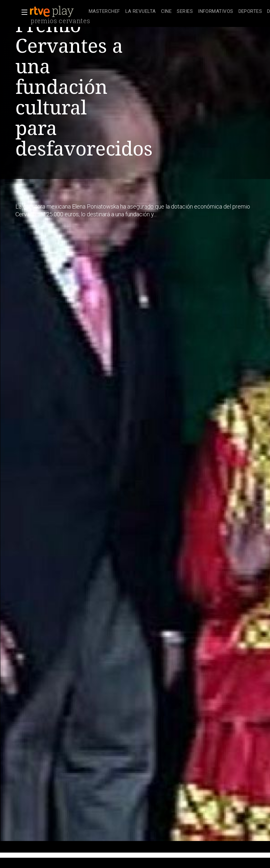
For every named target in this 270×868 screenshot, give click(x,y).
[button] (22, 12)
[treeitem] (104, 12)
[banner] (58, 12)
